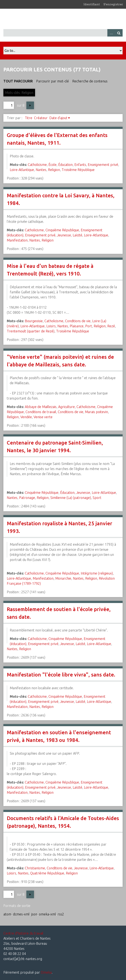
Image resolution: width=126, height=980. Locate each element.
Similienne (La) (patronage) (71, 498)
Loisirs (51, 326)
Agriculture (67, 407)
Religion (54, 170)
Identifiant (92, 4)
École (52, 165)
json (34, 914)
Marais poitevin (96, 412)
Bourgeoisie (34, 321)
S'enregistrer (113, 4)
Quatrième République (47, 873)
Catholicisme (37, 165)
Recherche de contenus (90, 81)
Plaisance (77, 326)
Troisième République (78, 170)
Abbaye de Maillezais (41, 407)
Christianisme (35, 868)
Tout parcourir (18, 81)
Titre (29, 118)
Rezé (111, 326)
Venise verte (43, 417)
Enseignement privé (103, 165)
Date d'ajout (58, 118)
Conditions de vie (78, 321)
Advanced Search (111, 33)
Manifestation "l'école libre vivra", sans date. (61, 675)
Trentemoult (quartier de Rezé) (31, 331)
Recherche (119, 33)
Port (89, 326)
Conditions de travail (41, 412)
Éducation (65, 165)
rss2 (61, 914)
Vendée (26, 417)
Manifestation (17, 240)
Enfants (80, 165)
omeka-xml (47, 914)
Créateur (41, 118)
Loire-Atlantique (22, 170)
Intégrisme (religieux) (97, 573)
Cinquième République (62, 230)
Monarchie (63, 578)
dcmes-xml (21, 914)
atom (7, 914)
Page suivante (30, 105)
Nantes (41, 170)
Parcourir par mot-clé (52, 81)
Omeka (46, 972)
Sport (97, 498)
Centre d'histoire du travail (23, 933)
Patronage (27, 498)
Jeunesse (64, 235)
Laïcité (77, 235)
